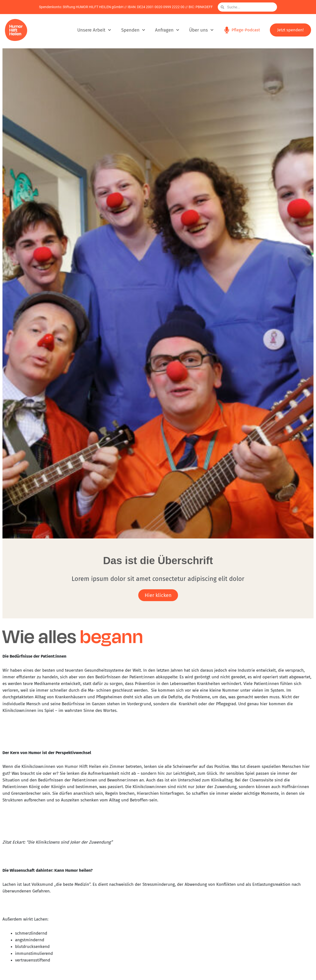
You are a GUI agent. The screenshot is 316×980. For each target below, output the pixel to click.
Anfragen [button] (166, 30)
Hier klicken (158, 595)
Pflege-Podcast (246, 30)
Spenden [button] (132, 30)
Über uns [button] (201, 30)
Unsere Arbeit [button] (94, 30)
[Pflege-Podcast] (226, 30)
